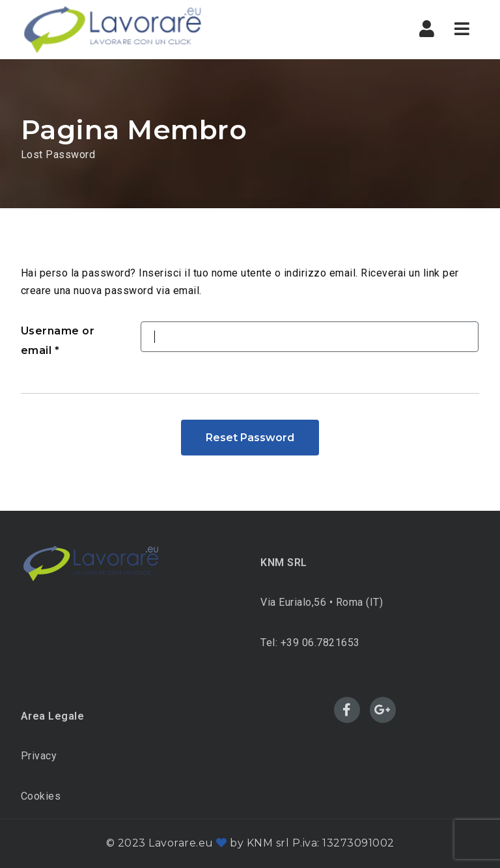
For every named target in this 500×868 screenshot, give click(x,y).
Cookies (41, 796)
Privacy (39, 756)
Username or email (58, 341)
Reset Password (250, 438)
